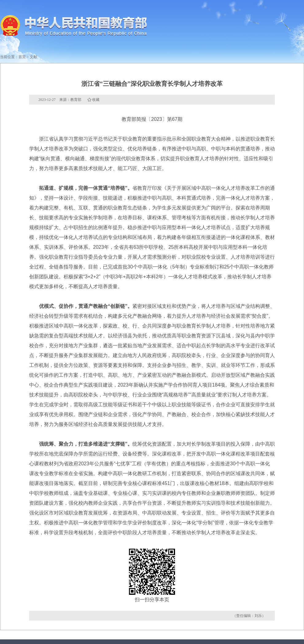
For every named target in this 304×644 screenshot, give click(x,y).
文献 (33, 57)
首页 (22, 57)
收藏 (96, 100)
